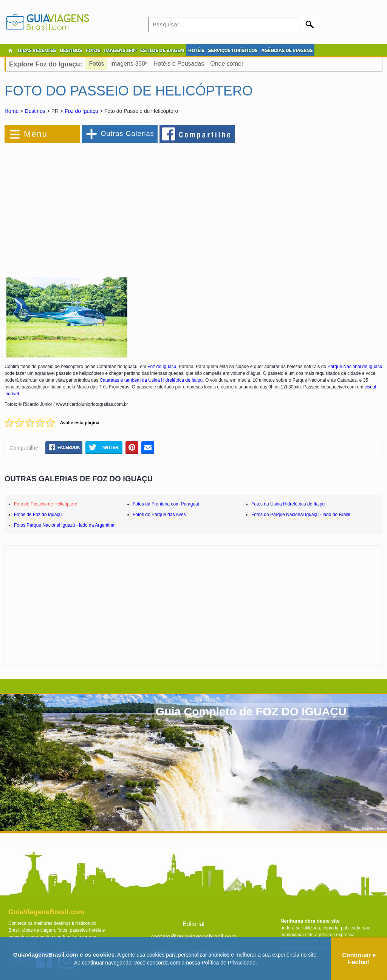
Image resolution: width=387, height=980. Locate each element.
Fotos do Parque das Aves (159, 515)
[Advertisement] (87, 205)
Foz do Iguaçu (81, 111)
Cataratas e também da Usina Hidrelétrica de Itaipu (151, 380)
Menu (36, 134)
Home (12, 111)
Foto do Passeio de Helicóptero (46, 504)
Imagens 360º (129, 64)
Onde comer (227, 64)
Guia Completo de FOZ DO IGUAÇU (251, 711)
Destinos (35, 111)
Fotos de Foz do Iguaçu (38, 515)
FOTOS (93, 50)
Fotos (97, 64)
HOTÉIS (196, 50)
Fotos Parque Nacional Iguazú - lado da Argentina (64, 525)
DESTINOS (71, 50)
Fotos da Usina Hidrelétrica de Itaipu (288, 504)
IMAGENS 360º (120, 50)
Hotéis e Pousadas (179, 64)
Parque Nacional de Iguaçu (355, 367)
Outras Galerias (127, 134)
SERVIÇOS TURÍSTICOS (233, 50)
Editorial (193, 924)
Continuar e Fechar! (359, 959)
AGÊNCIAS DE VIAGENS (287, 50)
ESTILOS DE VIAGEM (162, 50)
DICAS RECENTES (37, 50)
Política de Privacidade (229, 963)
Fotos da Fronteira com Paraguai (166, 504)
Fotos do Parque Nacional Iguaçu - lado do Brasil (301, 515)
